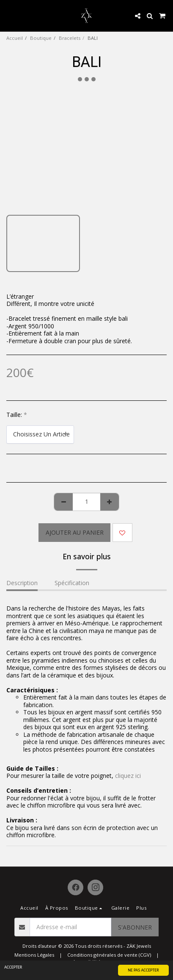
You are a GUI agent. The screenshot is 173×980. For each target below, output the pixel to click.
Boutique (41, 38)
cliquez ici (128, 776)
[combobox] (40, 434)
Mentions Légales (34, 955)
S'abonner (135, 927)
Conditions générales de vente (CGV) (109, 955)
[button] (9, 15)
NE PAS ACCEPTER (143, 970)
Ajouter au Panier (75, 532)
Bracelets (70, 38)
